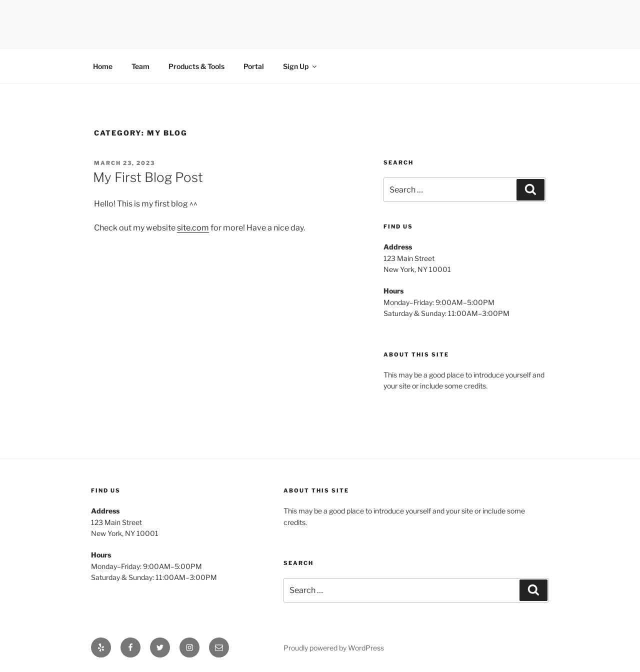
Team (140, 66)
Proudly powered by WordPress (334, 648)
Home (103, 66)
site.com (193, 228)
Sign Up (300, 66)
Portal (254, 66)
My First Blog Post (148, 177)
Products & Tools (196, 66)
